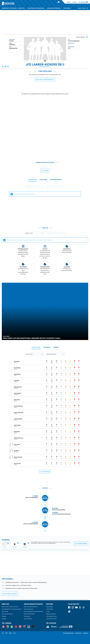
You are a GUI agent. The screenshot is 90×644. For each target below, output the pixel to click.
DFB (6, 633)
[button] (3, 66)
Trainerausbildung (29, 609)
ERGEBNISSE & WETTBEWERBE (9, 8)
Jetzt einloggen (82, 2)
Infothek (75, 2)
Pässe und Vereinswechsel (31, 607)
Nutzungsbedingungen (68, 633)
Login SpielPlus (28, 619)
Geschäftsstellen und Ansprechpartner (12, 609)
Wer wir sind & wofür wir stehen (10, 607)
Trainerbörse (27, 616)
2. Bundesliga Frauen (51, 619)
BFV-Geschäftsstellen (29, 614)
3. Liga (48, 611)
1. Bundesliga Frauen (51, 616)
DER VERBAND (68, 8)
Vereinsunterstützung (7, 614)
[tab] (33, 180)
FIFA (14, 633)
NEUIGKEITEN (22, 8)
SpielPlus (69, 2)
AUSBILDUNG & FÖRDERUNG (55, 8)
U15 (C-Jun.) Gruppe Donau (74, 41)
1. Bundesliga (49, 607)
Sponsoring (5, 611)
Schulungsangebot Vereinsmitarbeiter (34, 611)
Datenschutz (78, 633)
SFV (3, 633)
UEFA (10, 633)
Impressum (86, 633)
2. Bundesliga (49, 609)
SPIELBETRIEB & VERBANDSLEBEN (37, 8)
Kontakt (4, 619)
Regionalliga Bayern (51, 614)
